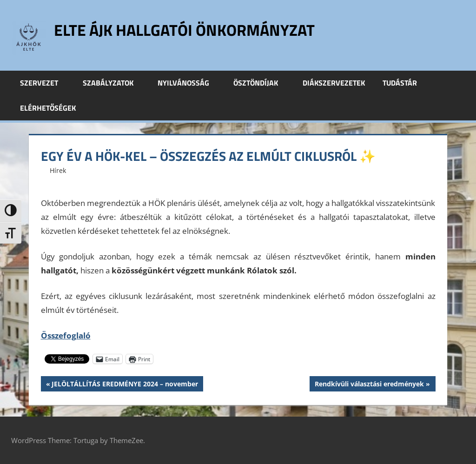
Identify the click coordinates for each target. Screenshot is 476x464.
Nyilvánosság (188, 83)
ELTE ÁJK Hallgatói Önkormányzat (193, 30)
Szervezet (44, 83)
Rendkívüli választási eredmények (369, 385)
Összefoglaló (66, 335)
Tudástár (405, 83)
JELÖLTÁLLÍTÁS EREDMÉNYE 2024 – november (125, 385)
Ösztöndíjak (261, 83)
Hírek (58, 170)
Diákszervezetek (334, 83)
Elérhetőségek (48, 108)
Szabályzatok (113, 83)
